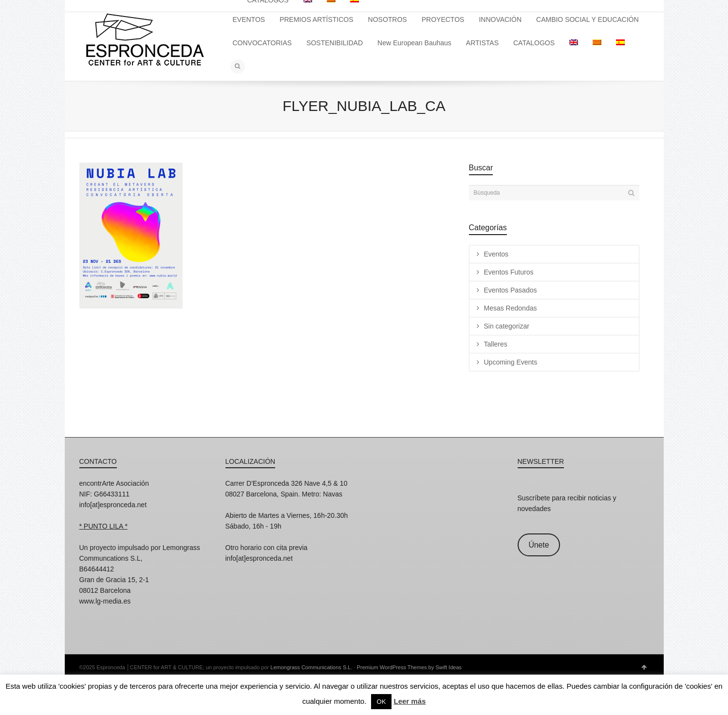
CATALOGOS (534, 43)
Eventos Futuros (509, 272)
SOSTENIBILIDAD (335, 43)
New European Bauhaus (414, 43)
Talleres (496, 344)
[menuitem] (574, 43)
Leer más (410, 701)
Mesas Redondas (511, 308)
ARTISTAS (482, 43)
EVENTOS (249, 19)
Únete (539, 545)
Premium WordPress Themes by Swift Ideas (409, 667)
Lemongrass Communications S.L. (311, 667)
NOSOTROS (388, 19)
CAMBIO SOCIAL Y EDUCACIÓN (588, 19)
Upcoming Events (511, 362)
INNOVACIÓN (500, 19)
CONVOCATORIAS (262, 43)
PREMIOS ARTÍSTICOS (316, 19)
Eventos (496, 254)
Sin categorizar (507, 326)
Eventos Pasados (511, 290)
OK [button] (382, 702)
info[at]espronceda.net (113, 505)
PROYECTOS (443, 19)
